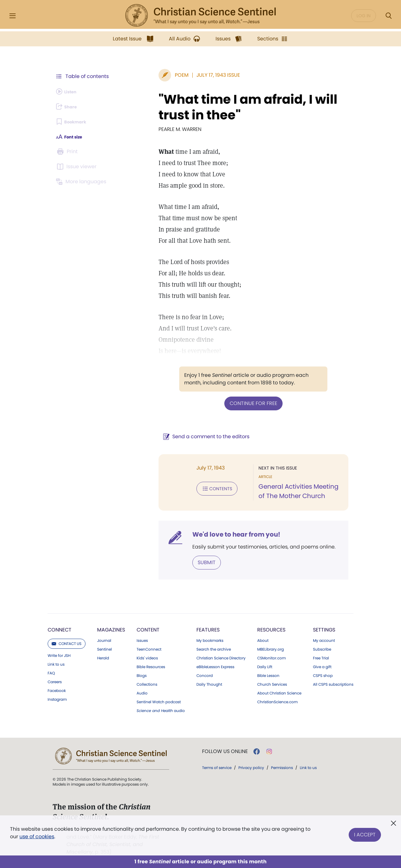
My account (324, 639)
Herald (103, 657)
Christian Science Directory (221, 657)
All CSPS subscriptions (333, 683)
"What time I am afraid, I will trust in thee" (232, 107)
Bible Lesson (268, 674)
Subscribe (322, 648)
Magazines (111, 629)
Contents (184, 487)
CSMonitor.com (271, 657)
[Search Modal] (388, 16)
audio (161, 709)
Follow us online (225, 750)
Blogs (142, 674)
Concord (205, 674)
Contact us (67, 642)
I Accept (365, 832)
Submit (174, 562)
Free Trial (321, 657)
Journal (104, 639)
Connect (60, 629)
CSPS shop (323, 674)
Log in (364, 16)
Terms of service (217, 766)
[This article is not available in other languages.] (83, 182)
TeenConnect (149, 648)
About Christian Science (279, 692)
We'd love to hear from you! (204, 534)
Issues (142, 639)
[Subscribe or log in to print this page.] (68, 152)
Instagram (57, 698)
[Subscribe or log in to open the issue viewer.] (78, 167)
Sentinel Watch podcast (159, 701)
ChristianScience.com (277, 701)
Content (148, 629)
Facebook (57, 689)
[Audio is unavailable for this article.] (70, 91)
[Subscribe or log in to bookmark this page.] (75, 122)
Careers (55, 681)
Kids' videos (147, 657)
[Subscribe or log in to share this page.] (70, 107)
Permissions (282, 766)
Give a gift (322, 666)
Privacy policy (251, 766)
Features (208, 629)
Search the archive (214, 648)
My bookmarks (210, 639)
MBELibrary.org (271, 648)
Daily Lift (265, 666)
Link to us (56, 663)
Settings (324, 629)
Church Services (272, 683)
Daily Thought (209, 683)
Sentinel (104, 648)
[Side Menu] (13, 16)
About (263, 639)
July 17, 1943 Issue (186, 75)
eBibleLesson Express (215, 666)
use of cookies (37, 837)
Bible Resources (151, 666)
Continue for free (237, 403)
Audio (142, 692)
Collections (147, 683)
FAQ (51, 672)
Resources (271, 629)
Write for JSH (59, 654)
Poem (149, 75)
